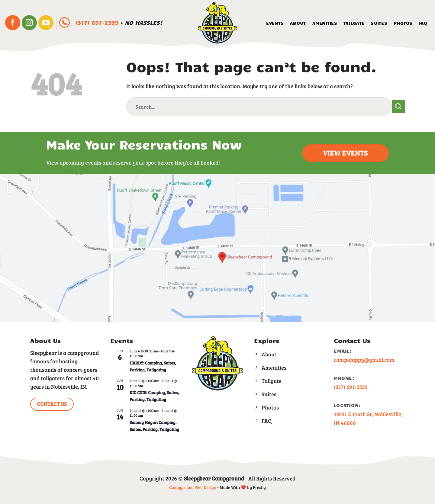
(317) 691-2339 (98, 22)
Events (275, 23)
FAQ (423, 23)
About (298, 23)
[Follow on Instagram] (29, 23)
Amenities (325, 23)
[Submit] (398, 107)
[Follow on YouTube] (46, 23)
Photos (403, 23)
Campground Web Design (193, 487)
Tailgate (354, 23)
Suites (379, 23)
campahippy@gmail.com (364, 360)
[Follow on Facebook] (13, 23)
